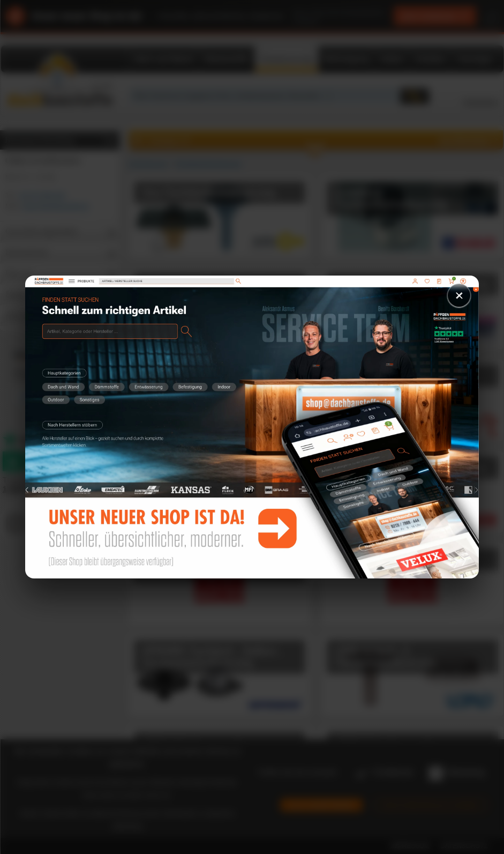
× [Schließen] (459, 295)
